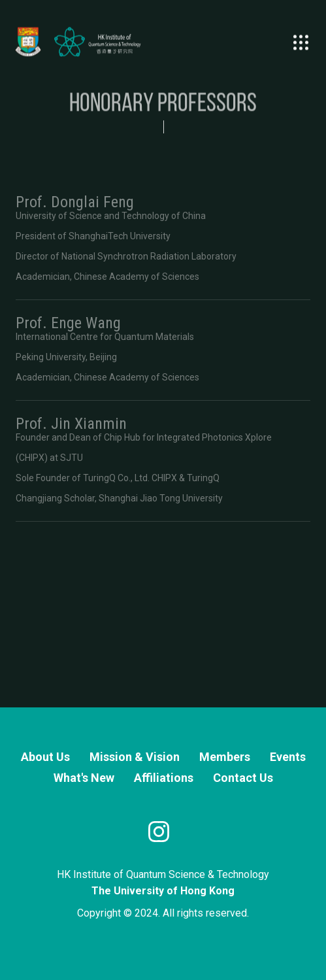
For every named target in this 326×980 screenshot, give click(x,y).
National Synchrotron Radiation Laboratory (149, 256)
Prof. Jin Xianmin (71, 424)
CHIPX (32, 458)
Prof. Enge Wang (68, 323)
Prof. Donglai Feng (75, 202)
